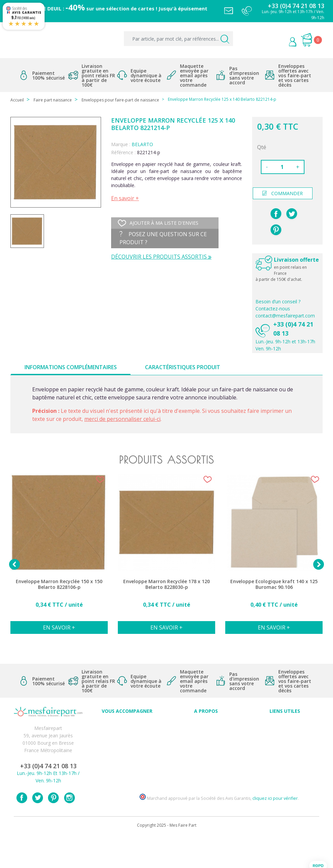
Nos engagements (206, 746)
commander (283, 193)
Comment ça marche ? (206, 739)
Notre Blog (206, 768)
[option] (59, 557)
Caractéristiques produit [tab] (183, 367)
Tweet (292, 214)
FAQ (127, 739)
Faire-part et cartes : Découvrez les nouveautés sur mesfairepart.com (127, 776)
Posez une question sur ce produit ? (163, 238)
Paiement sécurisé (285, 724)
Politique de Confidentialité (285, 754)
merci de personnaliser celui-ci (122, 419)
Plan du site (285, 776)
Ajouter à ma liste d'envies (158, 223)
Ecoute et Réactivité (206, 754)
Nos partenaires (206, 761)
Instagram (69, 830)
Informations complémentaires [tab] (71, 367)
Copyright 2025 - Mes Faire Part (167, 857)
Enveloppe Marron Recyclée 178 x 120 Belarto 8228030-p (166, 584)
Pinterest (276, 230)
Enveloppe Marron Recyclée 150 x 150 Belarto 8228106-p (59, 584)
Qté (262, 147)
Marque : (121, 144)
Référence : (123, 152)
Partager (276, 214)
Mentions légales (285, 731)
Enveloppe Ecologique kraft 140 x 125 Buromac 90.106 (274, 584)
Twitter (38, 830)
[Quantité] (282, 167)
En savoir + (125, 198)
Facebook (22, 830)
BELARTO (142, 144)
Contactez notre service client (285, 768)
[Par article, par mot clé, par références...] (178, 39)
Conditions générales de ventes (285, 746)
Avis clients (206, 724)
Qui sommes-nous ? (206, 731)
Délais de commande (285, 761)
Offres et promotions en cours (127, 746)
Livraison (285, 739)
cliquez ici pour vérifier (275, 831)
